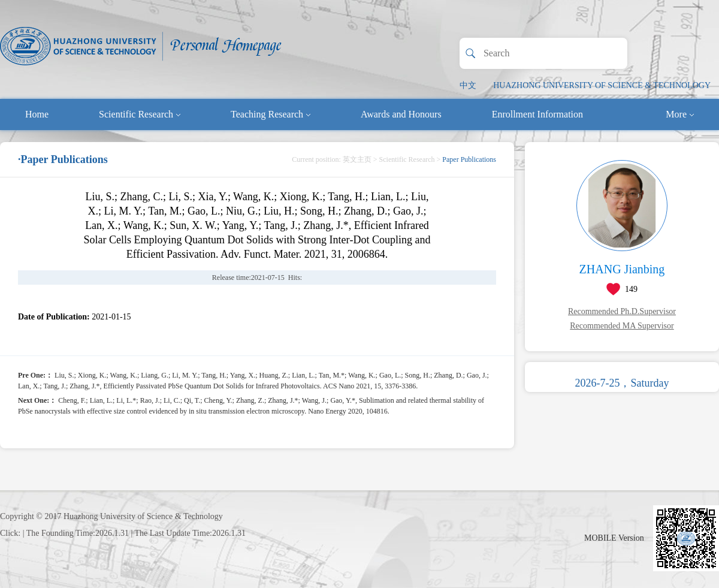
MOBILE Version (614, 538)
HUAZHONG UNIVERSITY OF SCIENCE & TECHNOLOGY (602, 85)
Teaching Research (271, 114)
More (680, 114)
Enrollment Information (537, 114)
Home (37, 114)
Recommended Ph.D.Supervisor (622, 311)
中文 (468, 85)
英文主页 (357, 159)
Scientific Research (140, 114)
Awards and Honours (401, 114)
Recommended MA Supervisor (622, 326)
